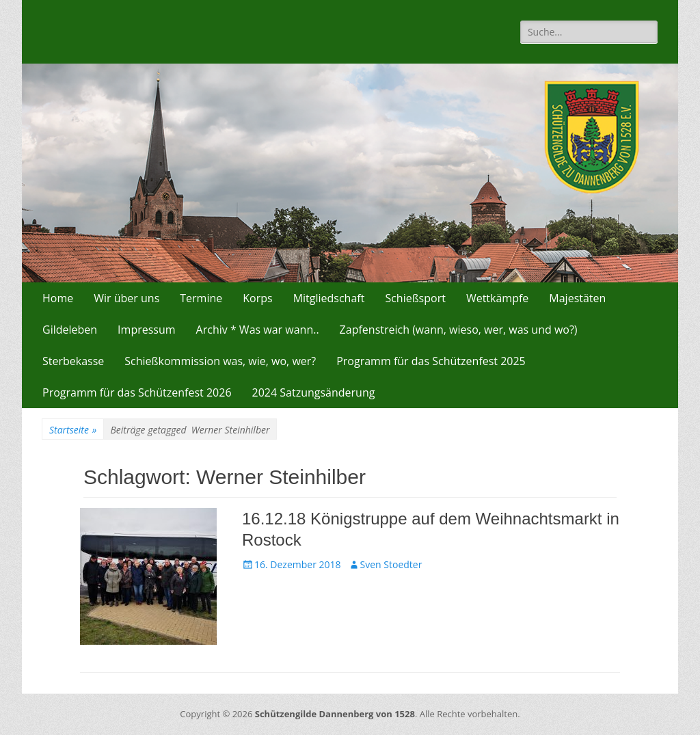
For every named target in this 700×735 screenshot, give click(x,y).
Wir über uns (126, 298)
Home (58, 298)
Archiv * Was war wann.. (258, 330)
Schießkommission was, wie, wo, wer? (220, 361)
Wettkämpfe (497, 298)
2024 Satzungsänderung (314, 392)
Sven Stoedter (391, 564)
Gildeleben (70, 330)
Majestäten (577, 298)
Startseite (73, 430)
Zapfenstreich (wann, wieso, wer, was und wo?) (459, 330)
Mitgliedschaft (329, 298)
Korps (257, 298)
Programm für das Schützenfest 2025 (431, 361)
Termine (201, 298)
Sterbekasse (73, 361)
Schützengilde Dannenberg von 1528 (335, 714)
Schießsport (415, 298)
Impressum (146, 330)
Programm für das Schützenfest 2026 (137, 392)
